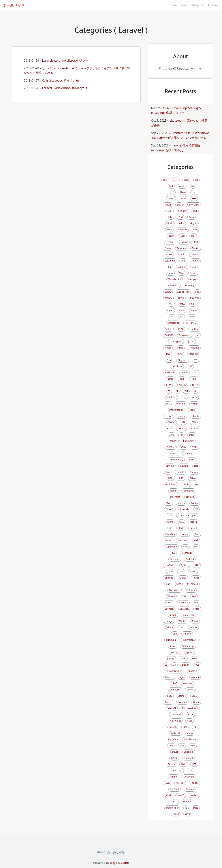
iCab (184, 447)
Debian (196, 248)
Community (193, 205)
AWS (182, 746)
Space (173, 646)
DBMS (169, 429)
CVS (195, 230)
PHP (194, 198)
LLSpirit (190, 497)
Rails (182, 379)
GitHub (171, 764)
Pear (197, 534)
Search (173, 615)
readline (180, 404)
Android (190, 559)
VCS (197, 665)
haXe (192, 317)
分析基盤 (176, 721)
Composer (175, 690)
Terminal (175, 286)
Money (168, 298)
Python (185, 565)
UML (183, 764)
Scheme (170, 466)
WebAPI (172, 708)
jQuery (171, 659)
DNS (194, 267)
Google (180, 472)
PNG (193, 746)
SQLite (169, 329)
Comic (182, 254)
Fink (171, 317)
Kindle (192, 671)
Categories (197, 5)
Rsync (171, 236)
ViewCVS (183, 230)
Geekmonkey (176, 460)
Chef (174, 683)
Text (195, 211)
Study (181, 528)
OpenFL (170, 509)
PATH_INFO (191, 323)
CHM (169, 385)
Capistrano (171, 547)
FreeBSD (170, 242)
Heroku (187, 802)
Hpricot (189, 652)
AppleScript (183, 292)
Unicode (169, 578)
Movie (168, 205)
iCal (170, 267)
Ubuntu (196, 416)
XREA (182, 304)
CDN (189, 721)
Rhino (180, 354)
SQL (190, 770)
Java (168, 354)
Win (196, 547)
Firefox (194, 310)
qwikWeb (170, 373)
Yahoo (193, 572)
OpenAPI (188, 758)
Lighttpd (194, 329)
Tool (165, 180)
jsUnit (191, 341)
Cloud (176, 814)
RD (181, 435)
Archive (213, 5)
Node (183, 659)
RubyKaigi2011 (190, 640)
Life (197, 292)
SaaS (194, 696)
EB (169, 391)
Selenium (189, 752)
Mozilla (181, 503)
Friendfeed (175, 590)
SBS (190, 366)
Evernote (183, 603)
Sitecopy (192, 279)
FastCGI (169, 335)
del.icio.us (177, 366)
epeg (192, 410)
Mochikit (193, 354)
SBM (179, 584)
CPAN (169, 503)
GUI (180, 516)
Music (170, 223)
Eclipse (195, 429)
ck (195, 391)
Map (197, 609)
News (183, 192)
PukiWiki (195, 298)
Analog (195, 261)
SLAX (181, 478)
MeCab (172, 422)
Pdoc (182, 223)
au (198, 335)
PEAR (181, 329)
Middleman (190, 739)
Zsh (193, 304)
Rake (186, 547)
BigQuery (173, 739)
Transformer (172, 808)
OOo (170, 572)
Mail (193, 236)
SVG (168, 783)
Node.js (194, 795)
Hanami (173, 777)
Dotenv (190, 690)
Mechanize (187, 553)
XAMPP (173, 441)
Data (196, 808)
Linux (170, 273)
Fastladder (188, 491)
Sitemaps (175, 559)
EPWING (181, 385)
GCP (194, 764)
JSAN (168, 472)
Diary (183, 5)
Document (189, 777)
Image (169, 621)
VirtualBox (170, 534)
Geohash (169, 609)
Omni (181, 298)
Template (194, 348)
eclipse (181, 429)
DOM (194, 447)
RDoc (169, 230)
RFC (168, 404)
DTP (183, 422)
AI (186, 808)
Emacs (193, 273)
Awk (172, 435)
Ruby (191, 217)
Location (184, 609)
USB (175, 634)
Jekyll (168, 795)
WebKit (182, 621)
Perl (181, 217)
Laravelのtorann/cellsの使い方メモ (65, 61)
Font (183, 261)
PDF (196, 242)
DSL (170, 478)
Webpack (176, 733)
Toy (184, 397)
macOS (181, 795)
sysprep (181, 416)
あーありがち (14, 5)
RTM (197, 565)
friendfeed (193, 584)
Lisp (196, 466)
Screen (170, 310)
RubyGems (189, 441)
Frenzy (168, 416)
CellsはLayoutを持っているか (62, 80)
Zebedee (181, 248)
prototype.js (176, 341)
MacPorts (175, 497)
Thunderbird (175, 279)
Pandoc (195, 783)
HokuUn (191, 590)
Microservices (189, 708)
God (168, 584)
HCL (196, 727)
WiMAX (193, 627)
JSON (193, 528)
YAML (175, 453)
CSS (195, 360)
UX (174, 665)
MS (193, 186)
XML (181, 522)
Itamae (182, 696)
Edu (179, 205)
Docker (168, 702)
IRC (197, 484)
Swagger (182, 702)
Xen (171, 304)
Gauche (184, 466)
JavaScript (170, 565)
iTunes (196, 578)
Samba (185, 534)
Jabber (173, 491)
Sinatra (172, 596)
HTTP (190, 714)
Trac (181, 348)
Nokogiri (175, 652)
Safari (193, 478)
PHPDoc (171, 447)
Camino (188, 453)
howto (171, 198)
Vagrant (195, 677)
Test (194, 596)
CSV (181, 627)
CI (166, 665)
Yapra (170, 522)
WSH (195, 397)
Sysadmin (170, 261)
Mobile (193, 522)
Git (170, 528)
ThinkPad (172, 397)
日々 (176, 180)
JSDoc (170, 379)
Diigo (192, 435)
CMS (171, 746)
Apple (182, 186)
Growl (169, 540)
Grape (196, 702)
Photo (168, 248)
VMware (194, 472)
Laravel (174, 752)
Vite (175, 802)
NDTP (195, 385)
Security (182, 211)
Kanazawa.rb (176, 671)
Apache (169, 348)
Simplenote (189, 615)
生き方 (194, 223)
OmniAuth (176, 714)
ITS (196, 509)
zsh (181, 317)
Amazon (169, 677)
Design (186, 665)
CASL (182, 310)
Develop (190, 789)
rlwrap (194, 404)
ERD (194, 422)
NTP (170, 516)
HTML (194, 379)
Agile (182, 677)
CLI (186, 391)
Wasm (188, 814)
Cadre (125, 863)
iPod (181, 572)
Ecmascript (173, 323)
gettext (185, 373)
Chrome (187, 634)
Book (170, 211)
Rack (196, 540)
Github (183, 578)
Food (183, 198)
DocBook (175, 789)
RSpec (195, 621)
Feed (169, 360)
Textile (186, 484)
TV (171, 217)
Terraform (171, 727)
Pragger (192, 516)
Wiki (181, 273)
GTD (194, 659)
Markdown (171, 484)
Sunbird (182, 267)
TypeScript (177, 770)
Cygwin (184, 242)
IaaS (185, 727)
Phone (170, 627)
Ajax (197, 373)
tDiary (168, 292)
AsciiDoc (180, 783)
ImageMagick (176, 410)
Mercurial (183, 540)
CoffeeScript (188, 646)
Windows (187, 683)
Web (186, 180)
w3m (192, 460)
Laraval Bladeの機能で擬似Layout (65, 88)
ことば (171, 192)
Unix (194, 192)
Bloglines (183, 360)
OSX (170, 254)
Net (171, 186)
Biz (196, 180)
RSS (173, 553)
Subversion (185, 335)
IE (177, 391)
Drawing (190, 286)
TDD (183, 596)
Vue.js (190, 733)
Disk (183, 236)
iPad (196, 603)
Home (173, 5)
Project (169, 603)
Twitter (195, 503)
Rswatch (184, 509)
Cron (193, 254)
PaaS (170, 696)
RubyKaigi (171, 640)
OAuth (174, 758)
